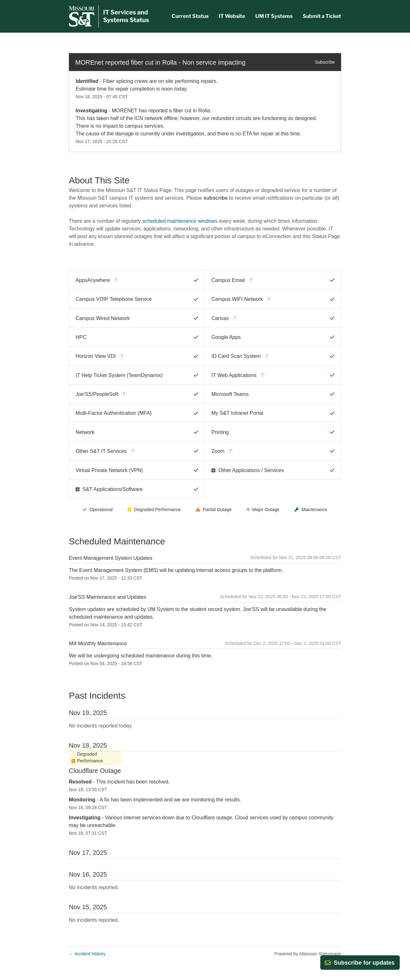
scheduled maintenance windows (180, 221)
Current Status (190, 16)
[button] (364, 963)
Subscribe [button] (325, 62)
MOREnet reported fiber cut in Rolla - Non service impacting (160, 62)
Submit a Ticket (322, 16)
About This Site (99, 180)
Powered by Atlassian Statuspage (308, 954)
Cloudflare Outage (95, 771)
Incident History (87, 954)
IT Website (232, 16)
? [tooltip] (116, 280)
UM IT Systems (274, 16)
